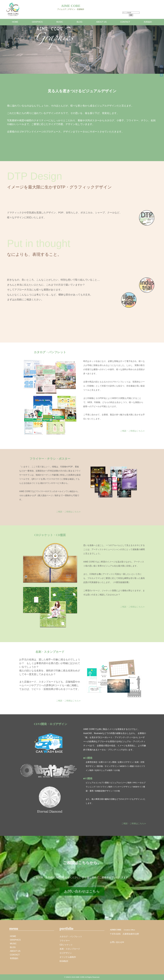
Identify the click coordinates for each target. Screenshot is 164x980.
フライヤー (65, 941)
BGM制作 (64, 961)
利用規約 (148, 22)
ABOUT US (101, 22)
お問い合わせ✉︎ (117, 942)
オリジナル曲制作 (68, 957)
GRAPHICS (37, 22)
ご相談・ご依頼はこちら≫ (132, 431)
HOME (15, 22)
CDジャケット (66, 945)
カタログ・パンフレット (71, 937)
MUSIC (60, 22)
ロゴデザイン (66, 953)
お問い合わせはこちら (82, 891)
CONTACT (125, 22)
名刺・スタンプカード (70, 949)
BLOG (80, 22)
